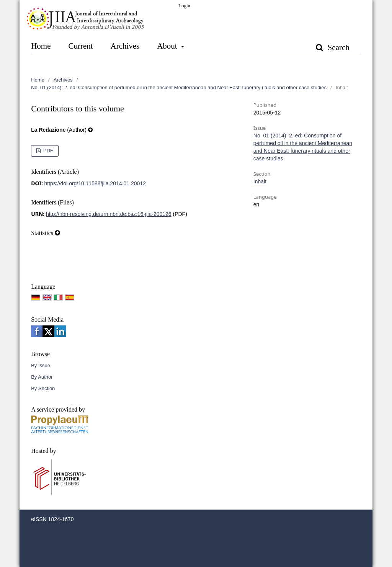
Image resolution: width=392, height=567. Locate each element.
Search (337, 47)
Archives (125, 46)
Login (184, 6)
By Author (42, 377)
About (168, 46)
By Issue (41, 365)
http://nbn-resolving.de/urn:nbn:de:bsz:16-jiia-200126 (109, 214)
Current (80, 46)
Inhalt (260, 181)
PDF (47, 151)
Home (41, 46)
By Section (43, 388)
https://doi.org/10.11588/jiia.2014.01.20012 (95, 183)
